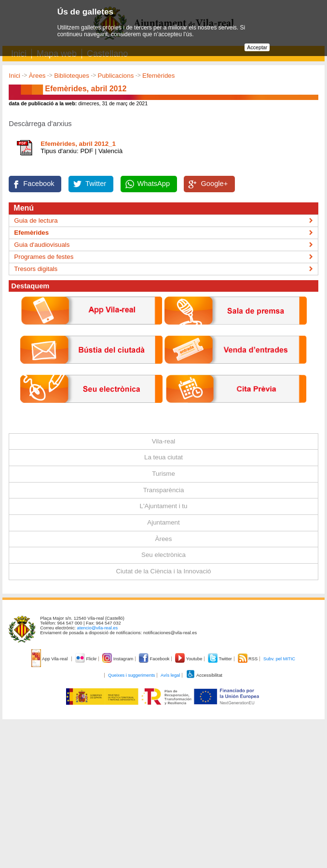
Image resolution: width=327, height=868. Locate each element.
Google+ (214, 184)
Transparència (164, 490)
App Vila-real (50, 659)
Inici (14, 76)
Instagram (118, 659)
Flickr (87, 659)
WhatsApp (154, 184)
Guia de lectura (36, 221)
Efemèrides (158, 76)
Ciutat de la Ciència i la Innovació (163, 571)
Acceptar (257, 47)
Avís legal (170, 675)
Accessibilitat (204, 675)
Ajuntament (163, 522)
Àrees (37, 76)
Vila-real (164, 441)
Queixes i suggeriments (131, 675)
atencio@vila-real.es (98, 628)
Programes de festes (44, 257)
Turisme (163, 474)
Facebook (39, 184)
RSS (248, 659)
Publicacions (116, 76)
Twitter (96, 184)
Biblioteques (72, 76)
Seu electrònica (163, 555)
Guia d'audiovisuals (42, 245)
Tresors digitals (36, 269)
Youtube (189, 659)
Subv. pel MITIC (279, 659)
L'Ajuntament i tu (164, 506)
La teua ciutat (163, 457)
